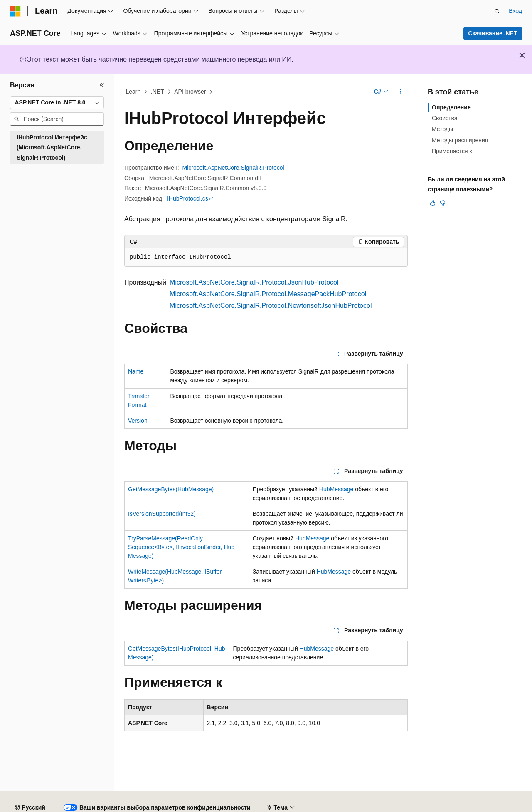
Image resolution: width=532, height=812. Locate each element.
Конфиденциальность (277, 805)
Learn (133, 92)
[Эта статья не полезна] (443, 203)
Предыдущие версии (115, 805)
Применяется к (452, 151)
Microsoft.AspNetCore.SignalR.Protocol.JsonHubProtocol (254, 282)
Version (138, 421)
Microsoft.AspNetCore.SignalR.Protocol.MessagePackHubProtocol (268, 294)
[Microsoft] (15, 11)
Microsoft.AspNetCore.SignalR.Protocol (233, 168)
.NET (158, 92)
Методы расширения (460, 140)
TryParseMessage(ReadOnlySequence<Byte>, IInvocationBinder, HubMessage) (181, 547)
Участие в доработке (209, 805)
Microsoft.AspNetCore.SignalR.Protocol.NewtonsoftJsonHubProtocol (271, 306)
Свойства (445, 118)
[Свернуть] (102, 85)
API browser (190, 92)
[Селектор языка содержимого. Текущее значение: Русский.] (30, 785)
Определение (451, 107)
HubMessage (336, 489)
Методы (442, 129)
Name (136, 371)
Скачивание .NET (493, 33)
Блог (159, 805)
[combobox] (57, 103)
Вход (515, 11)
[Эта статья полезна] (433, 203)
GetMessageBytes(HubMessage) (171, 489)
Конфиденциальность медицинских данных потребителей (401, 805)
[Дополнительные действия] (400, 92)
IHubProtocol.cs (188, 198)
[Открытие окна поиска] (497, 11)
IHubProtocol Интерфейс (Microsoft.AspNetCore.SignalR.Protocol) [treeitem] (52, 147)
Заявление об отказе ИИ (43, 805)
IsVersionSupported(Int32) (162, 514)
